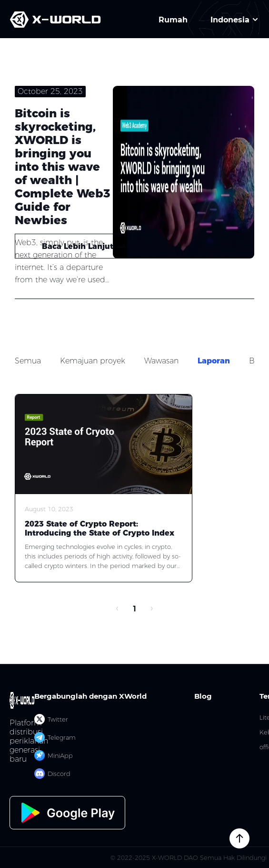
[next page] (152, 609)
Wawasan (161, 361)
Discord (52, 774)
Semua (28, 361)
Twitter (51, 719)
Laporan (214, 361)
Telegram (55, 737)
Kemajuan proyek (93, 361)
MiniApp (54, 755)
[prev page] (118, 609)
